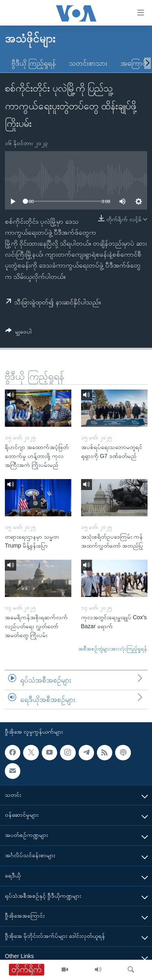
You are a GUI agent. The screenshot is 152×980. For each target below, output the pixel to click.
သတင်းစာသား (88, 63)
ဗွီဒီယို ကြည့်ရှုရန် (34, 63)
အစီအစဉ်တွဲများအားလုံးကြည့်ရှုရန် (113, 649)
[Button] (18, 333)
